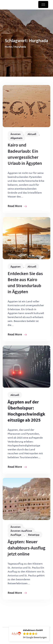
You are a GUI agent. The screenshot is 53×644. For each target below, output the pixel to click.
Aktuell (32, 134)
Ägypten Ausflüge (21, 531)
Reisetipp (34, 535)
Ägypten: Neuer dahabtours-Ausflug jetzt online (26, 548)
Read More (17, 206)
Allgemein (16, 138)
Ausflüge (16, 535)
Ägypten (16, 134)
